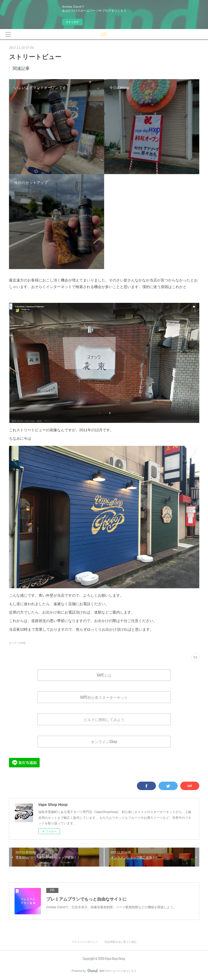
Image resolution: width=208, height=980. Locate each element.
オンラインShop (104, 741)
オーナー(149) (17, 643)
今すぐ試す (72, 22)
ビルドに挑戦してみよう (104, 719)
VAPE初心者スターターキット (104, 697)
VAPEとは (104, 675)
